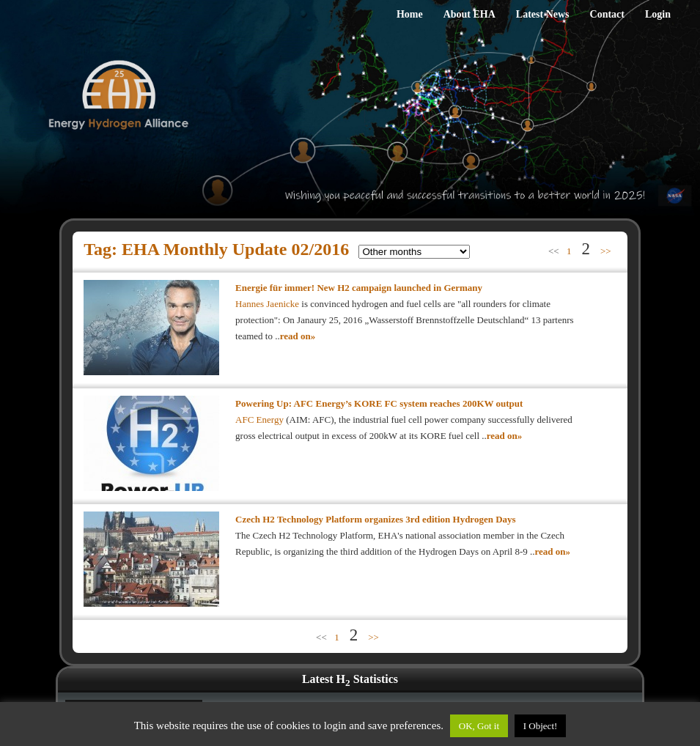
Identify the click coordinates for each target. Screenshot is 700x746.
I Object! (541, 726)
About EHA (469, 14)
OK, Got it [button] (479, 726)
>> (606, 251)
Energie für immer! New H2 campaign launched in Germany (359, 288)
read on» (298, 336)
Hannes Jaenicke (268, 304)
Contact (607, 14)
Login (658, 14)
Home (410, 14)
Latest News (543, 14)
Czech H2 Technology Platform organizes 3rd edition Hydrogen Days (376, 519)
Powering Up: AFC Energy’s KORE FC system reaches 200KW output (379, 403)
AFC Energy (259, 420)
